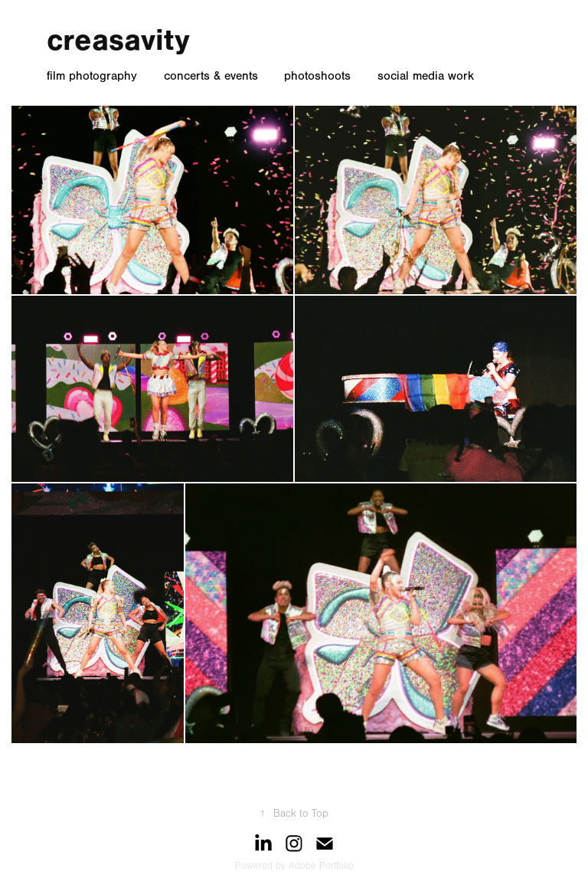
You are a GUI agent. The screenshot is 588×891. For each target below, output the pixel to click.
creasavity (118, 40)
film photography (92, 76)
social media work (426, 76)
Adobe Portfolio (321, 866)
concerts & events (211, 76)
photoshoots (317, 76)
